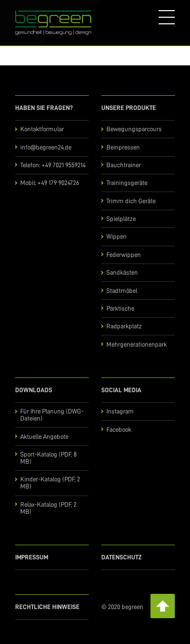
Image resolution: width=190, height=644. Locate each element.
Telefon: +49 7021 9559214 (53, 165)
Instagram (120, 411)
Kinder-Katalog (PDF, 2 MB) (50, 483)
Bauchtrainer (124, 165)
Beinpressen (123, 147)
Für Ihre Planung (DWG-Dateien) (52, 415)
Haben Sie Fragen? (44, 108)
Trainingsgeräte (127, 183)
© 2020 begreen (122, 607)
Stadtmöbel (122, 291)
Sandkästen (122, 272)
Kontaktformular (42, 129)
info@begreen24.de (46, 147)
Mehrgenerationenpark (137, 344)
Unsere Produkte (129, 108)
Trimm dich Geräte (131, 201)
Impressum (32, 557)
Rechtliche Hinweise (47, 607)
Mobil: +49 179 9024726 (50, 183)
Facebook (119, 429)
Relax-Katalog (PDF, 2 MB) (48, 508)
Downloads (34, 390)
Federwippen (124, 255)
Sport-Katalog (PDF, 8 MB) (49, 458)
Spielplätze (121, 219)
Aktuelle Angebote (44, 437)
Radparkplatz (124, 326)
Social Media (121, 390)
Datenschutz (121, 557)
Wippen (117, 236)
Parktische (120, 308)
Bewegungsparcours (134, 129)
